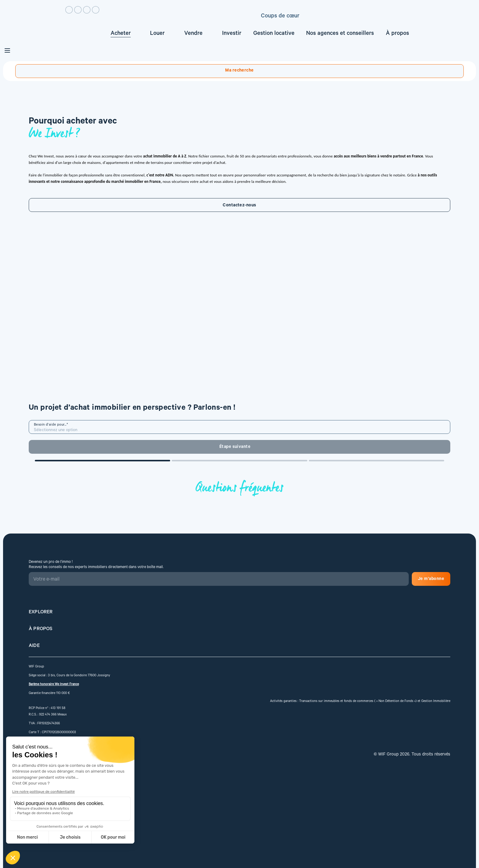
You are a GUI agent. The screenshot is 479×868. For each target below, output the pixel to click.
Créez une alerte (432, 62)
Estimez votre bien (386, 29)
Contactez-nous (90, 297)
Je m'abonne (234, 688)
